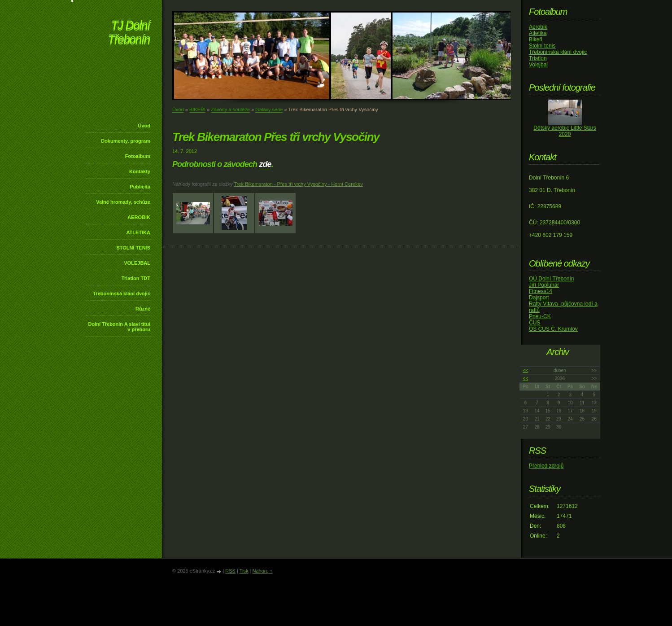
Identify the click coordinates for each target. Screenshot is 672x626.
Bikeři (536, 39)
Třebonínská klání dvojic (122, 293)
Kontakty (140, 171)
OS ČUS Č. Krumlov (553, 329)
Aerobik (538, 27)
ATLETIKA (138, 232)
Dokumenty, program (126, 141)
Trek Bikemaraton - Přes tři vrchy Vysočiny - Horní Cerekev (298, 184)
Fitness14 (541, 291)
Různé (143, 309)
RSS (230, 571)
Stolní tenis (542, 46)
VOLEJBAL (137, 263)
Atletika (538, 33)
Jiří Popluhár (544, 285)
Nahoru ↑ (262, 571)
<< (526, 370)
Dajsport (539, 298)
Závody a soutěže (230, 109)
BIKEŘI (197, 109)
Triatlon (538, 58)
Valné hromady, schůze (123, 202)
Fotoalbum (138, 156)
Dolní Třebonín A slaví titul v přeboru (119, 327)
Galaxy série (269, 109)
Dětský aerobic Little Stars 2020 (565, 131)
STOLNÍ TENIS (133, 248)
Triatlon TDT (136, 278)
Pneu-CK (540, 316)
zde (265, 164)
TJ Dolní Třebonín (129, 33)
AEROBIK (139, 217)
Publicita (140, 187)
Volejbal (538, 65)
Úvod (144, 126)
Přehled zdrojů (546, 466)
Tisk (244, 571)
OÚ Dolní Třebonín (552, 279)
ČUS (535, 323)
